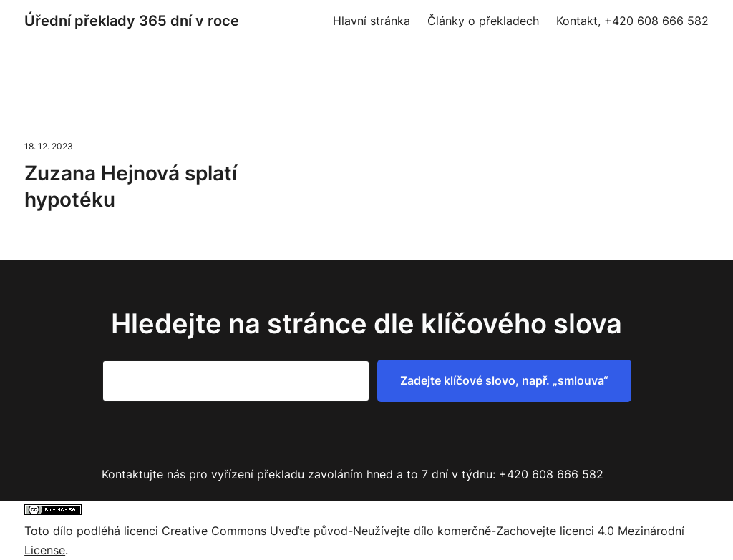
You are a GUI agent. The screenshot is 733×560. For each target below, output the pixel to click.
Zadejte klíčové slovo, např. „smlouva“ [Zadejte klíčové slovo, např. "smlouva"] (504, 380)
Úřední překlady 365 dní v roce (132, 21)
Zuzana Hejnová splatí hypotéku (131, 187)
